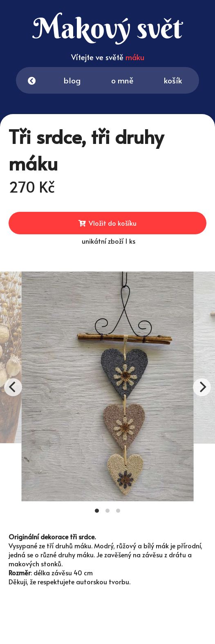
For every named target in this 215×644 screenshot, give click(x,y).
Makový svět (95, 28)
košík (181, 82)
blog (73, 81)
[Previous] (13, 387)
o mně (123, 81)
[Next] (202, 387)
